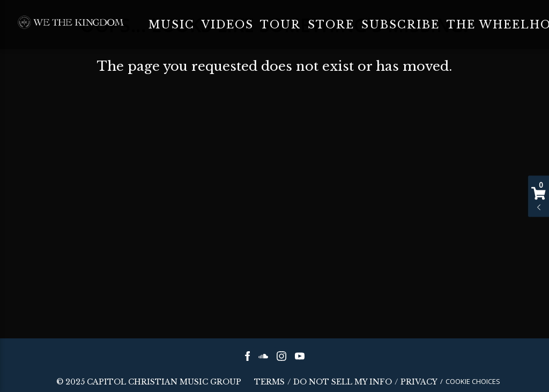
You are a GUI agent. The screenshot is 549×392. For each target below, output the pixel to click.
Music (172, 25)
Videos (228, 25)
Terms (269, 382)
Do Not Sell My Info (343, 382)
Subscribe (400, 25)
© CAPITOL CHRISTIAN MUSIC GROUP (149, 382)
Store (331, 25)
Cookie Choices (473, 381)
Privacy (419, 382)
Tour (280, 25)
